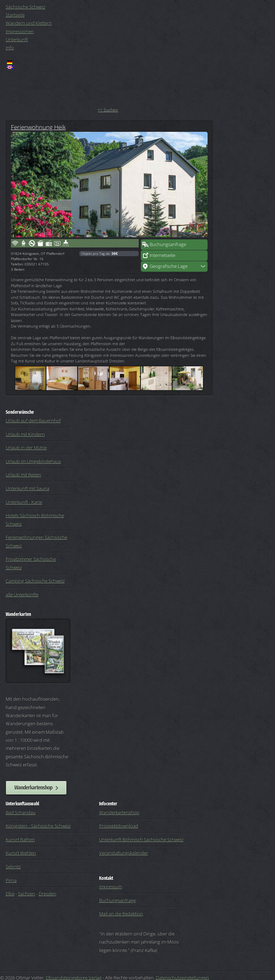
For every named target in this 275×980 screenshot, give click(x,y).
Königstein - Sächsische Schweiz (38, 826)
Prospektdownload (119, 826)
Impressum (110, 886)
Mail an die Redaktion (121, 914)
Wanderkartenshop (33, 787)
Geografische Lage (169, 266)
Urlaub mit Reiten (23, 475)
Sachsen (27, 894)
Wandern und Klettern (29, 23)
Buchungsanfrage (168, 244)
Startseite (15, 15)
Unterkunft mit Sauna (27, 488)
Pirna (11, 880)
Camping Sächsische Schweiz (35, 581)
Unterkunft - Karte (24, 502)
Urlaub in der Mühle (26, 447)
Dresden (47, 894)
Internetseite (162, 255)
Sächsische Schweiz (25, 7)
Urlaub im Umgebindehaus (33, 461)
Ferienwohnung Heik (38, 127)
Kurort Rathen (20, 839)
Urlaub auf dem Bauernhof (33, 420)
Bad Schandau (21, 812)
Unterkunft (17, 39)
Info (10, 47)
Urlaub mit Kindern (25, 434)
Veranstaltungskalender (123, 853)
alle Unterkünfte (22, 594)
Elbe (10, 894)
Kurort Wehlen (21, 853)
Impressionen (20, 31)
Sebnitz (13, 866)
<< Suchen (108, 110)
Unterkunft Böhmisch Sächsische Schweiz (141, 839)
